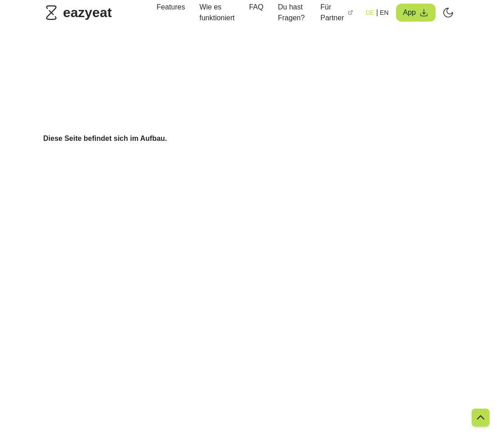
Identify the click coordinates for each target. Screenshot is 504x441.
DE (370, 13)
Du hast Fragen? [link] (291, 12)
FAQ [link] (256, 7)
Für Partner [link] (337, 12)
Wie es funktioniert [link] (217, 12)
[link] (80, 13)
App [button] (416, 13)
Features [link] (171, 7)
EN (384, 13)
